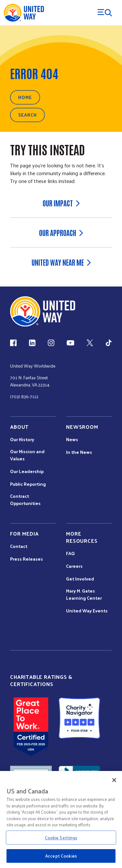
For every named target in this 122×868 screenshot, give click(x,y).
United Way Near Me (61, 262)
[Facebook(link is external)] (13, 343)
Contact (19, 546)
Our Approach (61, 232)
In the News (79, 452)
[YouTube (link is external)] (70, 343)
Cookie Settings (61, 838)
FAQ (70, 553)
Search (27, 115)
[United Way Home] (24, 13)
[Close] (114, 780)
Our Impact (61, 203)
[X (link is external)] (90, 343)
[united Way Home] (43, 311)
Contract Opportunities (25, 500)
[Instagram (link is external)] (51, 343)
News (72, 440)
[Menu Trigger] (105, 13)
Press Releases (27, 559)
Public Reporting (28, 484)
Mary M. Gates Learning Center (84, 595)
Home (25, 97)
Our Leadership (27, 471)
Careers (74, 566)
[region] (61, 819)
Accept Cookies (61, 856)
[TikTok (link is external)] (109, 343)
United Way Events (87, 611)
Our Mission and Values (27, 455)
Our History (22, 440)
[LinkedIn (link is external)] (32, 343)
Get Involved (80, 579)
